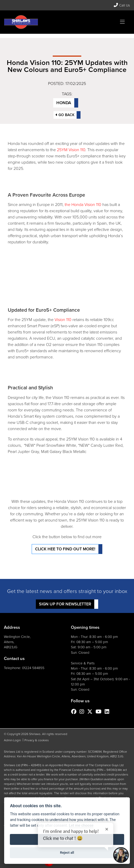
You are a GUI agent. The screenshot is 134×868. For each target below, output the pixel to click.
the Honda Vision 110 (82, 205)
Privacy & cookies (37, 740)
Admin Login (12, 740)
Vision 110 (63, 320)
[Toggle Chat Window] (121, 855)
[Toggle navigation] (122, 22)
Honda (64, 103)
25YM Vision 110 (71, 150)
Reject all (67, 853)
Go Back (65, 115)
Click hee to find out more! (65, 549)
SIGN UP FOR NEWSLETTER (65, 604)
